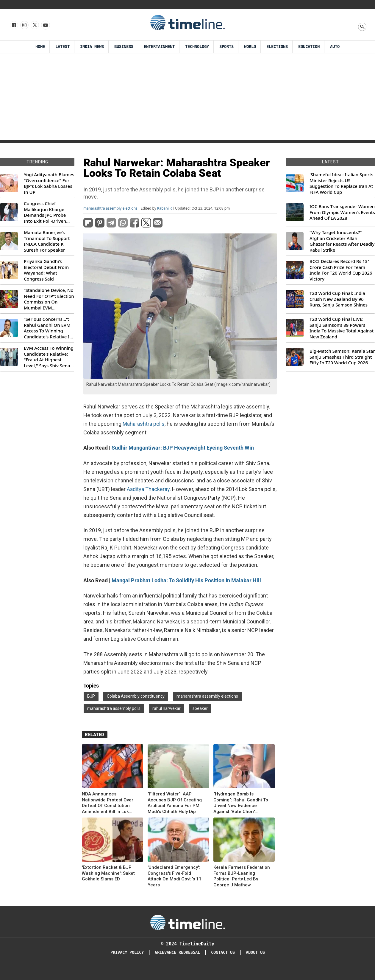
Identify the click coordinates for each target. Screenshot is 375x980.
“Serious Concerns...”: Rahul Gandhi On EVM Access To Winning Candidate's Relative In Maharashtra (48, 328)
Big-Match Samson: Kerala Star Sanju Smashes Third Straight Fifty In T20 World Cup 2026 (342, 357)
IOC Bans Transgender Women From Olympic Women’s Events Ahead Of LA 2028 (342, 212)
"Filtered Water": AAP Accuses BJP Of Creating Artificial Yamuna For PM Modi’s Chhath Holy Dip (175, 803)
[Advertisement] (187, 98)
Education (309, 47)
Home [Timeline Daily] (40, 47)
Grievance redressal (177, 952)
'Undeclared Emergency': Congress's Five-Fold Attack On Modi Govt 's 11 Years (175, 876)
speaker (200, 708)
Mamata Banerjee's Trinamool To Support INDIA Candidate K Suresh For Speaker (47, 241)
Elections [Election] (277, 47)
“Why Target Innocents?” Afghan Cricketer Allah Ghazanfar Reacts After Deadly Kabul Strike (342, 241)
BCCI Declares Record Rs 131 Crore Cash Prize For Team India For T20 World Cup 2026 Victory (341, 270)
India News (92, 47)
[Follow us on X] (34, 25)
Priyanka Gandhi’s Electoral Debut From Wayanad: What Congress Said (46, 270)
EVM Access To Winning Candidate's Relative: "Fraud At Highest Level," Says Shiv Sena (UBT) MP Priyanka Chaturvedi (49, 357)
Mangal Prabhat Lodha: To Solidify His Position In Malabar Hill (186, 580)
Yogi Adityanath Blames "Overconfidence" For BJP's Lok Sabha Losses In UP (49, 183)
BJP (91, 696)
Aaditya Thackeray (148, 489)
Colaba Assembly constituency (136, 696)
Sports (226, 47)
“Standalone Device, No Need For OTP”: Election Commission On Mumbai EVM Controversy (49, 299)
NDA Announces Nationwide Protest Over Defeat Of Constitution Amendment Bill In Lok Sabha (108, 803)
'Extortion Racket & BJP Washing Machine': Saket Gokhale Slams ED (108, 873)
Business (124, 47)
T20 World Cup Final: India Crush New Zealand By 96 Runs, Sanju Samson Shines (339, 299)
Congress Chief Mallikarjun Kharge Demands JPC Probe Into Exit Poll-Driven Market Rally (45, 212)
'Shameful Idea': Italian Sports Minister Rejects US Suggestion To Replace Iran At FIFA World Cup (341, 183)
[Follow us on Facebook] (14, 25)
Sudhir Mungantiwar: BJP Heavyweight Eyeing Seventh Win (183, 448)
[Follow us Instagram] (24, 25)
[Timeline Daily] (187, 922)
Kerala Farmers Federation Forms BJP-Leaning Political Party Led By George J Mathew (242, 876)
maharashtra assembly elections (110, 208)
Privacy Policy (127, 952)
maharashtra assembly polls (114, 708)
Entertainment (159, 47)
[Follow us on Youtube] (45, 25)
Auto (335, 47)
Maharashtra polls (144, 424)
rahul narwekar (167, 708)
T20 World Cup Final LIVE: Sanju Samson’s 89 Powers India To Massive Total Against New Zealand (342, 328)
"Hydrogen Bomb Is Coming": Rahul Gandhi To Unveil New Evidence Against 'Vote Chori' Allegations (241, 803)
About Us (255, 952)
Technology (197, 47)
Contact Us (223, 952)
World (250, 47)
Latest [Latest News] (62, 47)
